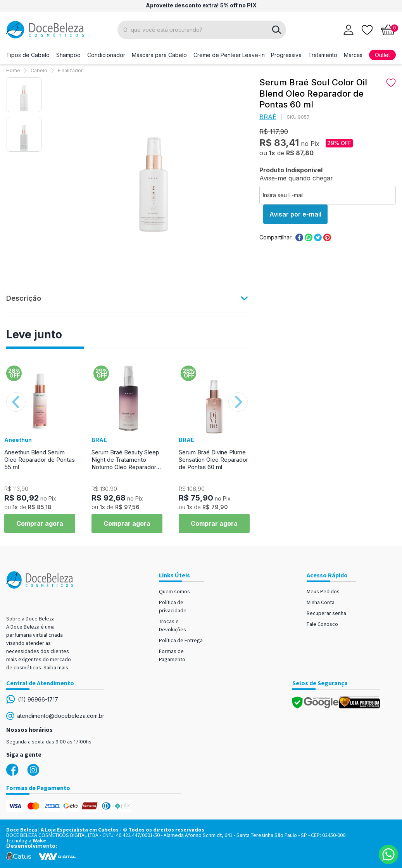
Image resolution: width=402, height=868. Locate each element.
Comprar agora (40, 523)
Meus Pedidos (323, 591)
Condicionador (106, 55)
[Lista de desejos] (367, 29)
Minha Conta (321, 602)
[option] (24, 95)
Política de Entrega (181, 640)
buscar (277, 30)
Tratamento (323, 55)
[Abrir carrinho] (388, 30)
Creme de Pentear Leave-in (229, 55)
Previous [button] (16, 402)
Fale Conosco (322, 624)
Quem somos (174, 591)
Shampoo (68, 55)
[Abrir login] (349, 30)
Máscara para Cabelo (159, 55)
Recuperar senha (326, 613)
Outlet (382, 55)
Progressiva (286, 55)
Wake (39, 840)
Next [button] (238, 402)
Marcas (353, 55)
